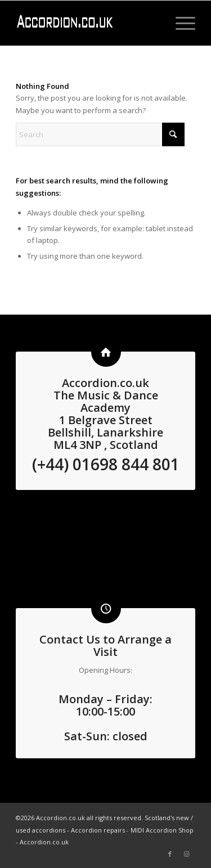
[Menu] (180, 23)
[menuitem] (180, 23)
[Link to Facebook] (170, 854)
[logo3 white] (87, 23)
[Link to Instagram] (187, 854)
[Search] (100, 134)
